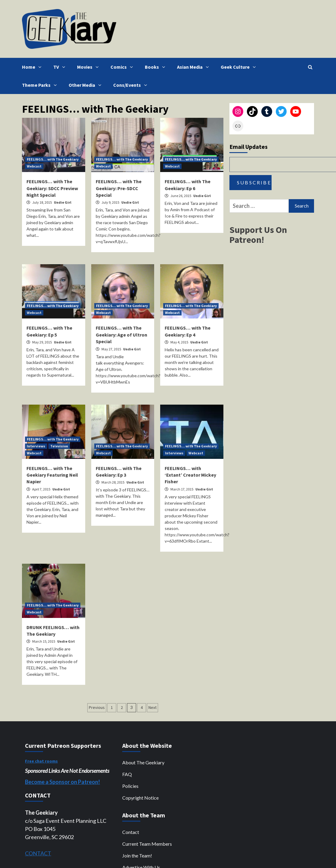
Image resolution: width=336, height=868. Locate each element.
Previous (97, 707)
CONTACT (38, 853)
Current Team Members (147, 844)
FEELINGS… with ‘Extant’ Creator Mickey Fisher (190, 475)
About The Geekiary (143, 762)
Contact (131, 832)
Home (33, 67)
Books (156, 67)
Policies (130, 786)
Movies (89, 67)
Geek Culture (240, 67)
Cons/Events (132, 85)
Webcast (34, 166)
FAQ (127, 774)
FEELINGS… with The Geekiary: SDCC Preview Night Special (52, 188)
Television (59, 446)
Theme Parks (41, 85)
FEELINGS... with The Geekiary (53, 159)
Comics (123, 67)
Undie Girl (63, 202)
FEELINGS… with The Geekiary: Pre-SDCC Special (119, 188)
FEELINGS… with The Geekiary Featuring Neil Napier (52, 475)
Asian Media (194, 67)
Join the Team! (137, 855)
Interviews (36, 446)
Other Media (86, 85)
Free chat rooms (41, 761)
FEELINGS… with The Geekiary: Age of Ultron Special (121, 335)
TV (61, 67)
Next (152, 707)
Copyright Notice (140, 798)
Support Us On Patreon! (258, 235)
